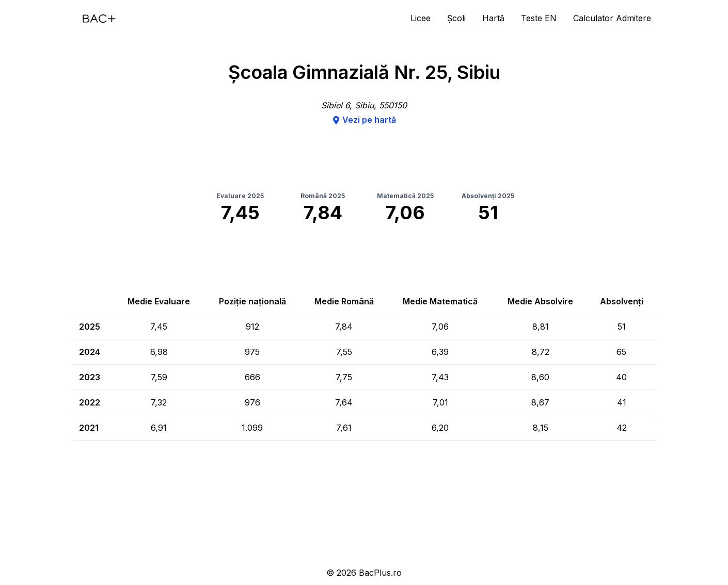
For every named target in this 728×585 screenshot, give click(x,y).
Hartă (493, 18)
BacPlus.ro (380, 573)
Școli (456, 18)
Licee (421, 18)
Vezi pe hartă (364, 120)
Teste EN (539, 18)
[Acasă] (99, 19)
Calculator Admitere (612, 18)
